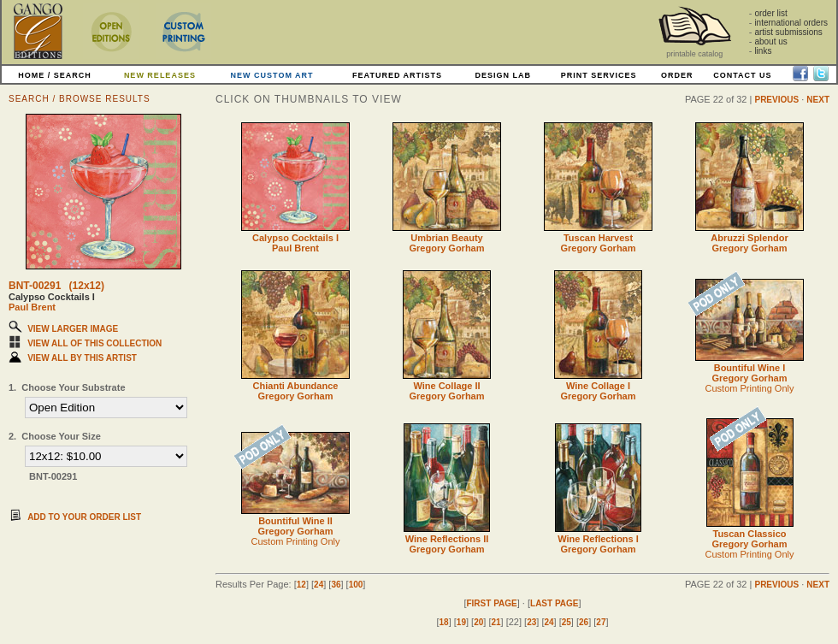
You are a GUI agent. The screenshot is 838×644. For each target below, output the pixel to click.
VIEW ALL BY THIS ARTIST (82, 358)
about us (770, 41)
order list (770, 13)
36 (336, 585)
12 (301, 585)
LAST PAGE (554, 603)
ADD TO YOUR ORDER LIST (84, 517)
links (763, 51)
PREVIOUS (776, 100)
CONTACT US (742, 75)
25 (567, 622)
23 (531, 622)
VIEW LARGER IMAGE (73, 329)
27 (601, 622)
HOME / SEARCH (55, 75)
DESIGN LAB (503, 75)
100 (356, 585)
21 (496, 622)
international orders (791, 23)
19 (461, 622)
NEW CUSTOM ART (272, 75)
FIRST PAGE (491, 603)
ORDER (677, 75)
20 (478, 622)
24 (319, 585)
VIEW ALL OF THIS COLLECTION (94, 343)
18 (444, 622)
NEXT (818, 100)
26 (584, 622)
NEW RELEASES (160, 75)
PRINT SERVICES (599, 75)
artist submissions (788, 32)
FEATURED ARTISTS (397, 75)
